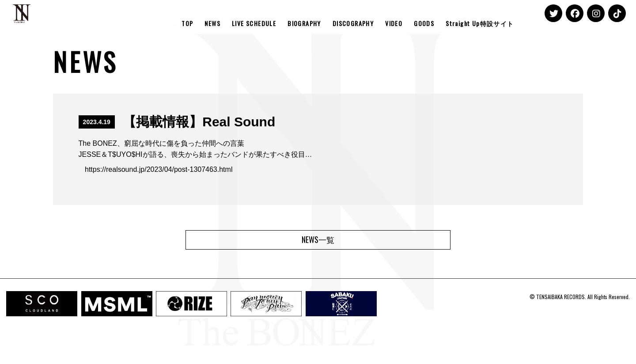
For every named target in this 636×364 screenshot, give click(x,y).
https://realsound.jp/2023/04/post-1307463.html (159, 169)
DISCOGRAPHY (353, 23)
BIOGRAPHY (304, 23)
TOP (187, 23)
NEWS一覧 (318, 239)
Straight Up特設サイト (480, 23)
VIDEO (394, 23)
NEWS (212, 23)
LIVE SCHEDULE (254, 23)
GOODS (424, 23)
